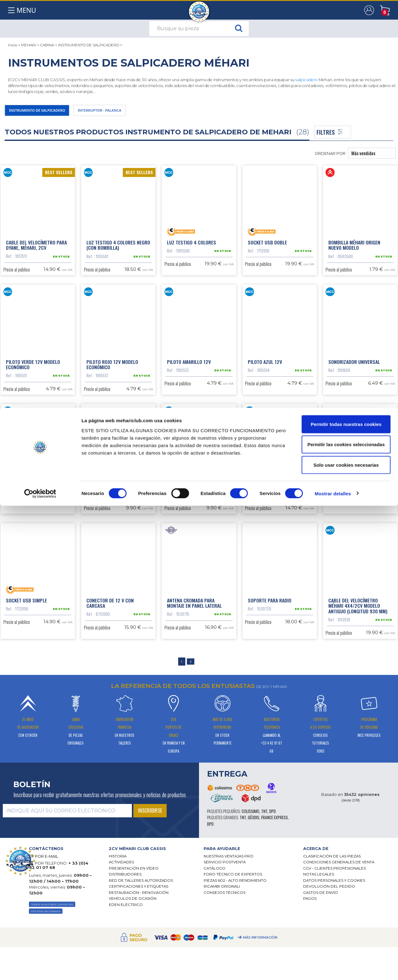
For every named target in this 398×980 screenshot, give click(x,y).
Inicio (13, 45)
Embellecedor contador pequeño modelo (194, 564)
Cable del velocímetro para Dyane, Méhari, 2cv (36, 253)
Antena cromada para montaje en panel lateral (194, 719)
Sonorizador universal (354, 406)
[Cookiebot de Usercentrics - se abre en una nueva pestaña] (40, 968)
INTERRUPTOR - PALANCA (127, 112)
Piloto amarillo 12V (189, 406)
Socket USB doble (267, 250)
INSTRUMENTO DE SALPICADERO (89, 45)
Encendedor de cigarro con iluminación (117, 564)
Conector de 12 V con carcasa (110, 719)
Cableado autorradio (352, 561)
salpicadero (307, 80)
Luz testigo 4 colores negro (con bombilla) (118, 253)
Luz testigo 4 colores (192, 250)
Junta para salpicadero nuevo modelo (274, 564)
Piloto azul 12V (265, 406)
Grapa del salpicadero (31, 561)
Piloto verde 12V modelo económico (33, 408)
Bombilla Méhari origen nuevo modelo (354, 253)
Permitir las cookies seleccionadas (346, 919)
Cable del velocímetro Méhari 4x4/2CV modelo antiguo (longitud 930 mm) (358, 722)
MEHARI (29, 45)
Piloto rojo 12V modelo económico (112, 408)
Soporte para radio (270, 717)
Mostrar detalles (333, 968)
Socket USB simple (26, 717)
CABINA (47, 45)
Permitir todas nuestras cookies (346, 898)
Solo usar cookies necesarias (346, 939)
